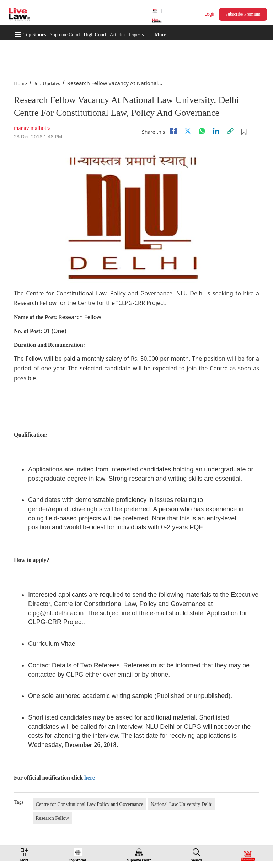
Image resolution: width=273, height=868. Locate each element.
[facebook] (173, 131)
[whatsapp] (202, 131)
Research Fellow (53, 818)
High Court (95, 35)
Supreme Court (65, 35)
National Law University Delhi (182, 804)
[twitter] (188, 131)
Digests (136, 35)
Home (20, 83)
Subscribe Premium (243, 14)
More (160, 35)
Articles (118, 35)
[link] (230, 131)
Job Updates (47, 83)
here (90, 778)
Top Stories (35, 35)
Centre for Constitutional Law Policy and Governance (90, 804)
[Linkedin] (216, 131)
